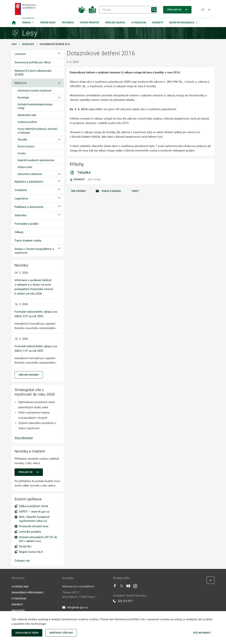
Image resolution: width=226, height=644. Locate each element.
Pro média (68, 23)
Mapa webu (18, 611)
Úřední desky (48, 23)
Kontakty (158, 23)
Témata (26, 23)
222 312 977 (123, 601)
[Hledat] (128, 10)
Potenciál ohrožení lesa (34, 526)
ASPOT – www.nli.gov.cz (34, 512)
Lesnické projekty (30, 532)
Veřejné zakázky (115, 23)
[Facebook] (115, 587)
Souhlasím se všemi (27, 633)
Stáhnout (77, 180)
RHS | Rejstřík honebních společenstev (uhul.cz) (34, 519)
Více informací (24, 438)
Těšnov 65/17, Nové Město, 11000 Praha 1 (79, 595)
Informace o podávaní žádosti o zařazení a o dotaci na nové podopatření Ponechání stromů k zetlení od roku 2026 (34, 287)
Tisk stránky (78, 191)
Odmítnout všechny (61, 633)
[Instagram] (135, 587)
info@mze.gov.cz (75, 607)
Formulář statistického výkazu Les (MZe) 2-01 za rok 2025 (36, 314)
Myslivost (28, 44)
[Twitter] (122, 587)
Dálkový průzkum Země (34, 506)
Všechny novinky (29, 375)
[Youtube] (128, 587)
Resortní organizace (182, 23)
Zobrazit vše (22, 561)
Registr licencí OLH (31, 552)
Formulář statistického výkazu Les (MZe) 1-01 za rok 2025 (36, 349)
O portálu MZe (20, 587)
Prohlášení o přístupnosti (27, 593)
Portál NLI (25, 547)
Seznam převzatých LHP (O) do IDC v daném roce (38, 539)
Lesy (14, 44)
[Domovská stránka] (14, 23)
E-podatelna (139, 23)
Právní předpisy (90, 23)
